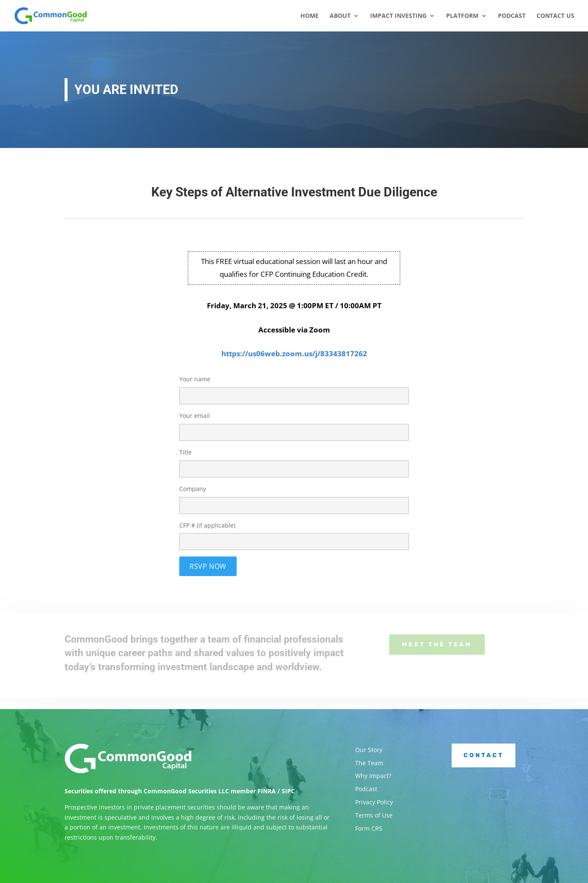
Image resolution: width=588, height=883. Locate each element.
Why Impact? (373, 776)
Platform (462, 16)
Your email (294, 424)
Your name (294, 387)
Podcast (512, 16)
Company (294, 497)
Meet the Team (437, 640)
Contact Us (555, 16)
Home (310, 16)
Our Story (369, 750)
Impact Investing (398, 16)
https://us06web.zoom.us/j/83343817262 (294, 353)
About (340, 16)
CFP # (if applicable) (294, 534)
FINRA (267, 791)
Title (294, 460)
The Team (369, 763)
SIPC (288, 791)
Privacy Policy (374, 802)
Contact (484, 755)
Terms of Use (374, 815)
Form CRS (369, 828)
